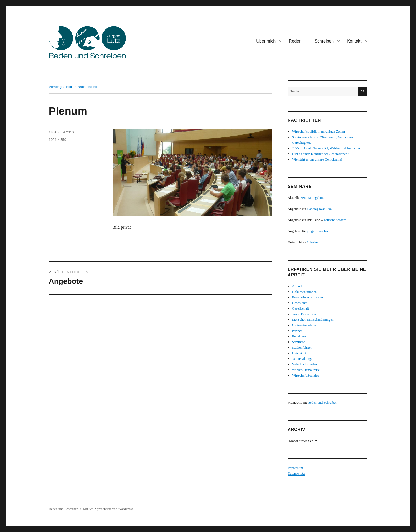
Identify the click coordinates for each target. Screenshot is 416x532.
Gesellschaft (301, 308)
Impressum (295, 468)
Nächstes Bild (88, 87)
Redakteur (299, 336)
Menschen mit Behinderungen (313, 320)
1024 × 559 (57, 140)
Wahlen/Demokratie (306, 370)
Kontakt (354, 41)
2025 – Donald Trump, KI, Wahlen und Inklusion (326, 148)
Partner (297, 331)
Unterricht (299, 353)
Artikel (297, 286)
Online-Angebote (304, 325)
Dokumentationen (304, 292)
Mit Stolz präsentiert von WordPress (108, 509)
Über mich (266, 41)
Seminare (299, 342)
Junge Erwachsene (305, 314)
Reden (295, 41)
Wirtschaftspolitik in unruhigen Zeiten (318, 131)
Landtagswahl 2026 (321, 209)
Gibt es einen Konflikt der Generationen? (321, 154)
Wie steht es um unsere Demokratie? (317, 159)
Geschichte (300, 303)
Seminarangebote (312, 198)
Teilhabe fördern (335, 220)
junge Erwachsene (319, 231)
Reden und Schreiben (322, 402)
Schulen (312, 242)
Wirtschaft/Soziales (305, 375)
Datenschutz (296, 473)
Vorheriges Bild (60, 87)
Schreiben (324, 41)
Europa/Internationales (308, 297)
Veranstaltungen (303, 359)
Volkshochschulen (305, 364)
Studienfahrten (302, 347)
